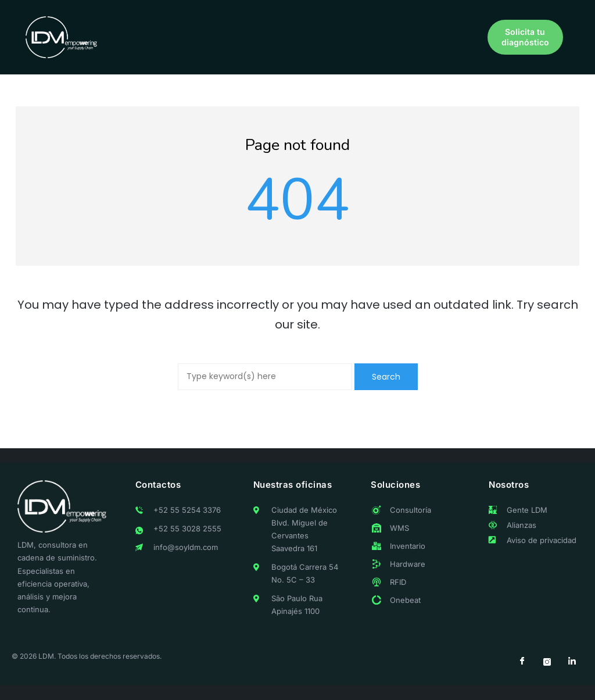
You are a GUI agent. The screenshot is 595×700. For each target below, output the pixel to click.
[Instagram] (547, 662)
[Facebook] (522, 662)
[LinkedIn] (572, 662)
